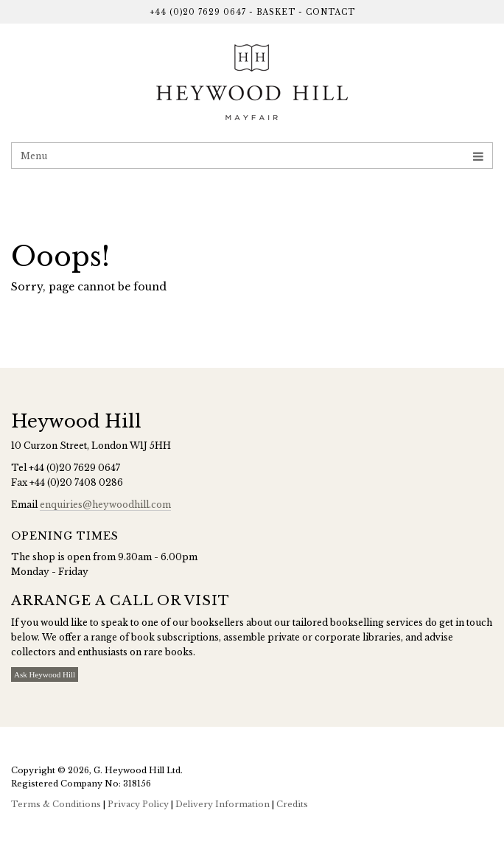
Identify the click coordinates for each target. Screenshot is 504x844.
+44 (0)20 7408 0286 (76, 482)
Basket (276, 12)
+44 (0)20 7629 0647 (198, 12)
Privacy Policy (138, 804)
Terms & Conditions (56, 804)
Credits (292, 804)
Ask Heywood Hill (45, 674)
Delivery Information (223, 804)
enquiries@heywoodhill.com (105, 505)
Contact (330, 12)
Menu (252, 156)
